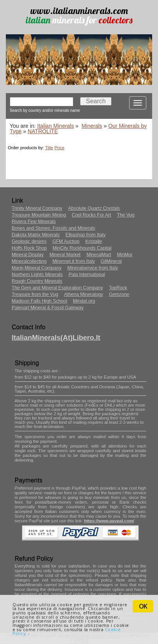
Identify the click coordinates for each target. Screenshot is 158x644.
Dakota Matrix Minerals (36, 235)
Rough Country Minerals (37, 281)
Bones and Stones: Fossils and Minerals (53, 228)
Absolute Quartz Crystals (94, 208)
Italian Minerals (55, 126)
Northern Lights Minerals (37, 275)
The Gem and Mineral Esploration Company (57, 288)
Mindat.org (84, 301)
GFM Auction (66, 242)
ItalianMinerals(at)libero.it (56, 338)
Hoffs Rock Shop (29, 248)
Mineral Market (65, 255)
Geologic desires (29, 242)
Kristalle (94, 242)
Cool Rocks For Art (91, 215)
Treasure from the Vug (35, 295)
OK (143, 606)
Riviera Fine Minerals (34, 222)
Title (49, 148)
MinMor (125, 255)
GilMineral (111, 261)
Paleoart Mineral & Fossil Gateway (48, 308)
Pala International (87, 275)
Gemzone (119, 295)
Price (59, 148)
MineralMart (99, 255)
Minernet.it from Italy (74, 261)
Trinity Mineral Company (37, 208)
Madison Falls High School (39, 301)
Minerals (92, 126)
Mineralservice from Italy (92, 268)
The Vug (126, 215)
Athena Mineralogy (83, 295)
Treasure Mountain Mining (39, 215)
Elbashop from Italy (86, 235)
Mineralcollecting (29, 261)
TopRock (118, 288)
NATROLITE (43, 131)
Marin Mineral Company (36, 268)
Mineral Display (28, 255)
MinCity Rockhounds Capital (82, 248)
